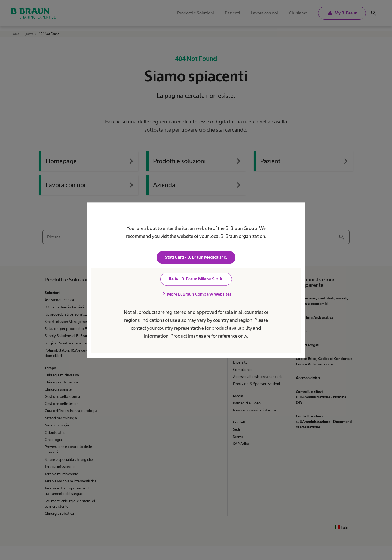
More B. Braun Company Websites (196, 294)
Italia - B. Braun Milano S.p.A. (196, 279)
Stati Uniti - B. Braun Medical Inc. (196, 257)
